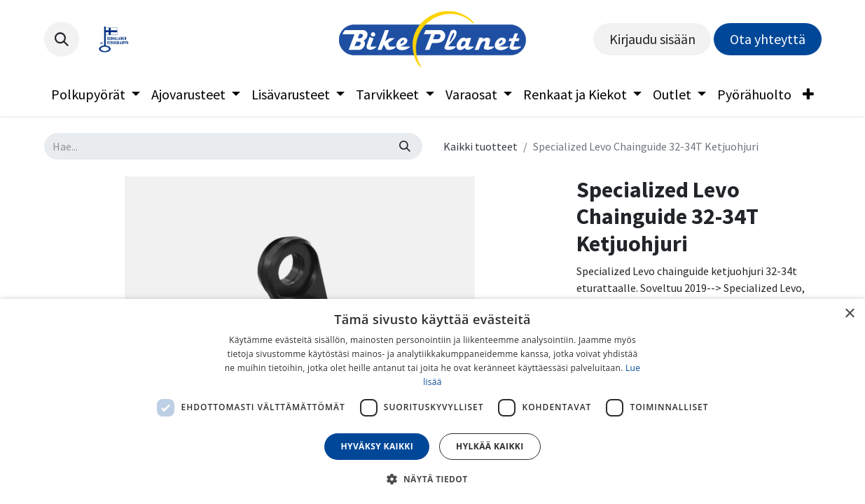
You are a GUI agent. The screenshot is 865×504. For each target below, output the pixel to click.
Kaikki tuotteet (480, 146)
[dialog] (432, 401)
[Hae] (405, 146)
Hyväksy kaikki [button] (377, 446)
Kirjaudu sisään (652, 39)
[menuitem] (96, 94)
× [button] (849, 314)
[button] (62, 39)
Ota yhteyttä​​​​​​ (768, 39)
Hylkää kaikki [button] (490, 446)
